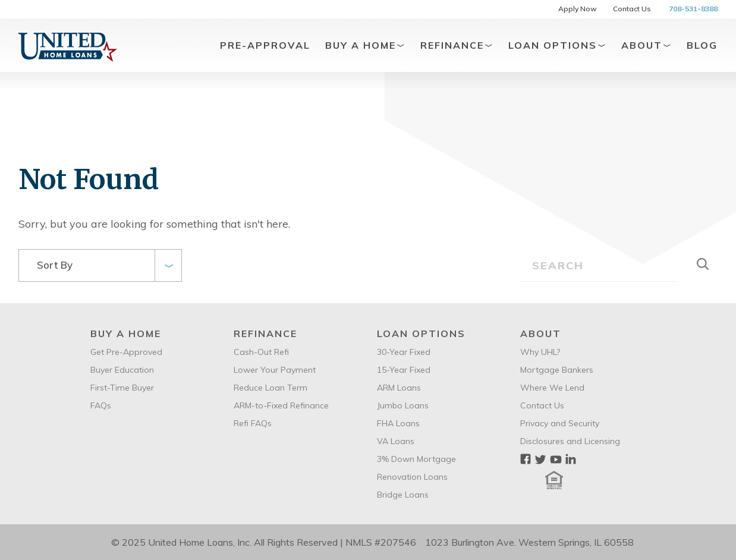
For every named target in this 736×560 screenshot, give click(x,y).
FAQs (101, 405)
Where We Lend (552, 388)
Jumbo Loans (403, 405)
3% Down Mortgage (416, 459)
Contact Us (632, 9)
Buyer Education (122, 370)
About (647, 45)
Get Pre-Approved (126, 352)
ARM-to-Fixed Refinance (281, 405)
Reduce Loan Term (271, 388)
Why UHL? (540, 352)
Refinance (457, 45)
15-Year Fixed (404, 370)
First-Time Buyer (122, 388)
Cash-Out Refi (261, 352)
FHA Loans (398, 423)
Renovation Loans (412, 477)
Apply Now (578, 9)
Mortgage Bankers (557, 370)
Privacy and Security (560, 423)
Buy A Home (365, 45)
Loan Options (557, 45)
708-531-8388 (693, 9)
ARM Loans (399, 388)
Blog (702, 45)
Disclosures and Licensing (570, 441)
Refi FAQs (253, 423)
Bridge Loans (403, 495)
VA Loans (396, 441)
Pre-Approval (265, 45)
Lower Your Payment (275, 370)
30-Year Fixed (404, 352)
